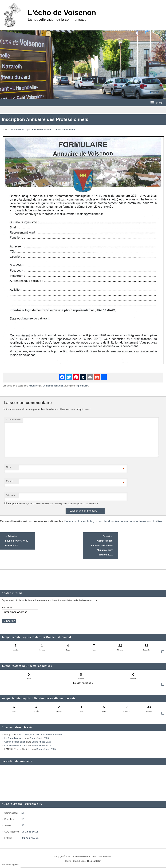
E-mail (9, 481)
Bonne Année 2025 (39, 738)
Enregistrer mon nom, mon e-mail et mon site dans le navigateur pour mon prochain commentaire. (53, 504)
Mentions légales (10, 864)
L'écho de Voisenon (62, 13)
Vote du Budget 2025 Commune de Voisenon (39, 734)
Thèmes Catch (94, 861)
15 (23, 825)
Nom (8, 467)
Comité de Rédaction (41, 130)
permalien (83, 386)
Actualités (33, 386)
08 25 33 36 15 (30, 832)
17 (23, 813)
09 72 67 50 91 (30, 838)
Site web (10, 495)
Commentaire (14, 419)
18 (23, 819)
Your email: (7, 607)
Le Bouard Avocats (14, 738)
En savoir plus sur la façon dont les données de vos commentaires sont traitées (113, 521)
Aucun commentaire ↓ (66, 130)
